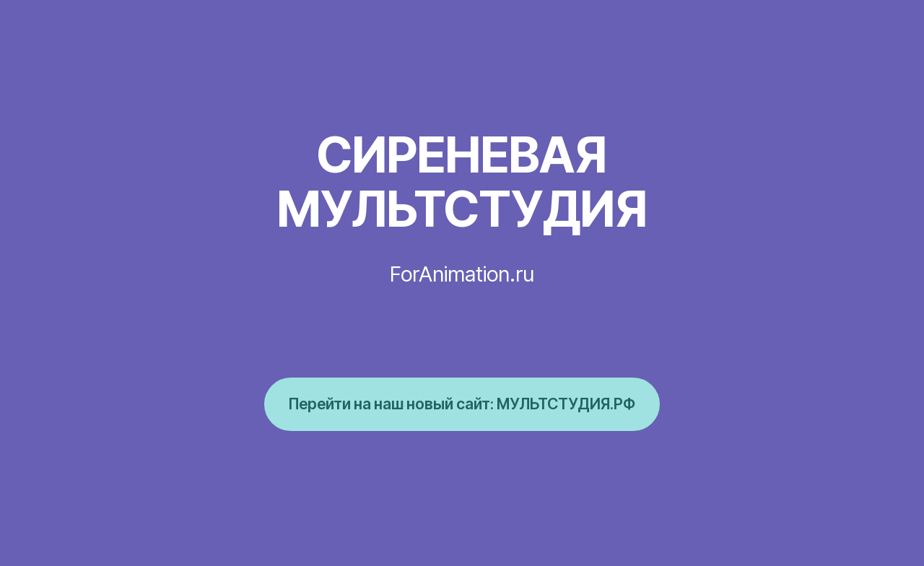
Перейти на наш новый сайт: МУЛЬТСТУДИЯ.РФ (462, 404)
